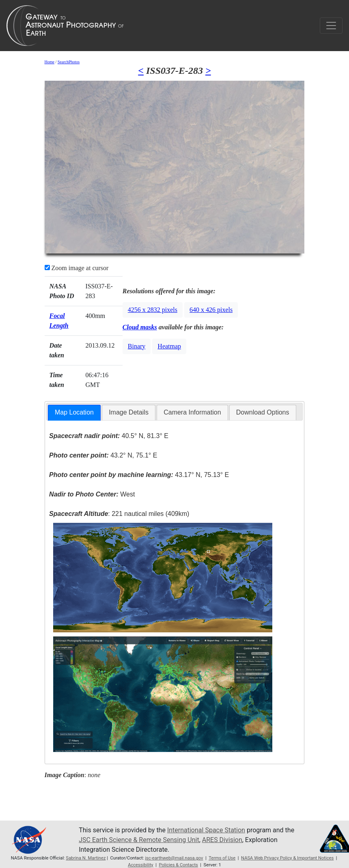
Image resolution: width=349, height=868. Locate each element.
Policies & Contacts (178, 865)
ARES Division (222, 840)
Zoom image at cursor (77, 268)
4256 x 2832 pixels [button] (153, 310)
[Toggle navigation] (331, 26)
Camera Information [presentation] (192, 412)
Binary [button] (137, 346)
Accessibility (141, 865)
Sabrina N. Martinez (86, 858)
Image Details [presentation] (129, 412)
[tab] (74, 413)
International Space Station (206, 830)
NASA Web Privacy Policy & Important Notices (287, 858)
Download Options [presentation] (263, 412)
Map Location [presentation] (74, 412)
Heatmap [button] (169, 346)
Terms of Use (222, 858)
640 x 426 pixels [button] (211, 310)
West (92, 494)
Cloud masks (140, 327)
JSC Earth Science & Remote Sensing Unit (139, 840)
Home (50, 62)
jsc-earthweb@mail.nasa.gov (174, 858)
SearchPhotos (69, 62)
